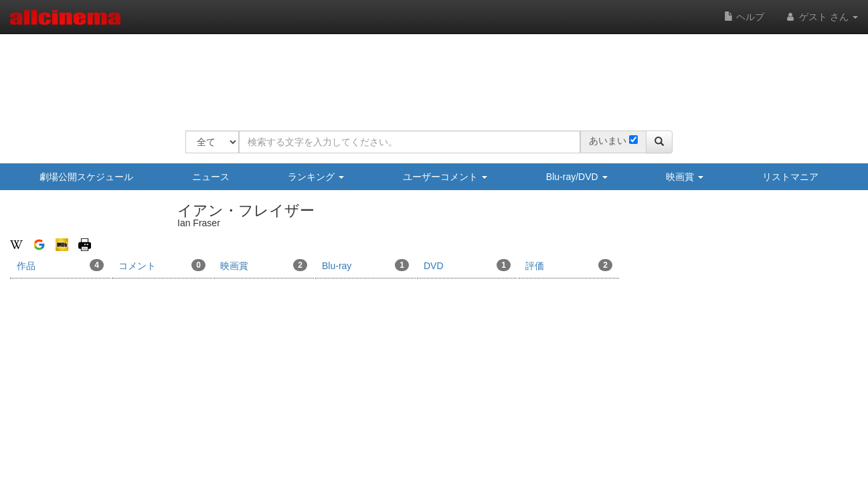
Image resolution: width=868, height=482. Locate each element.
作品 (60, 265)
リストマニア (790, 177)
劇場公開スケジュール (86, 177)
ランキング (316, 177)
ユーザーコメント (445, 177)
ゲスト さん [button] (821, 17)
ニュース (211, 177)
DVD (467, 265)
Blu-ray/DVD (577, 177)
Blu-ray (365, 265)
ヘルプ (744, 17)
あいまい (608, 141)
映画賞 (685, 177)
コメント (162, 265)
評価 (569, 265)
